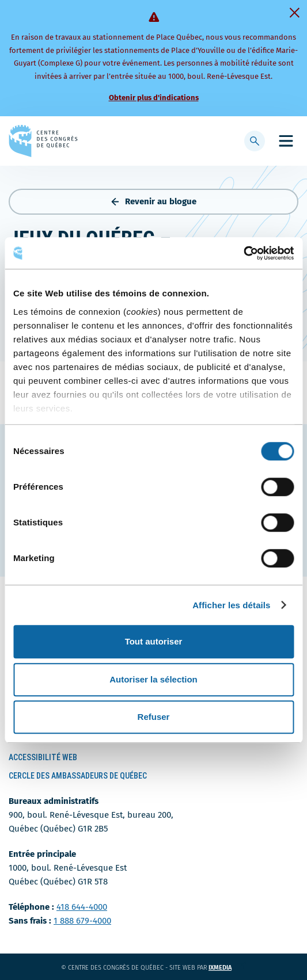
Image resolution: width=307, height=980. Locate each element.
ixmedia (227, 968)
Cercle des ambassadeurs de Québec (78, 776)
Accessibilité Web (43, 757)
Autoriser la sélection (153, 679)
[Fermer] (294, 13)
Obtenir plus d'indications (154, 98)
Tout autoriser (154, 641)
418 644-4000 (82, 907)
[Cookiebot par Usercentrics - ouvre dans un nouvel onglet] (243, 253)
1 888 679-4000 (82, 921)
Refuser (154, 717)
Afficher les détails (231, 605)
